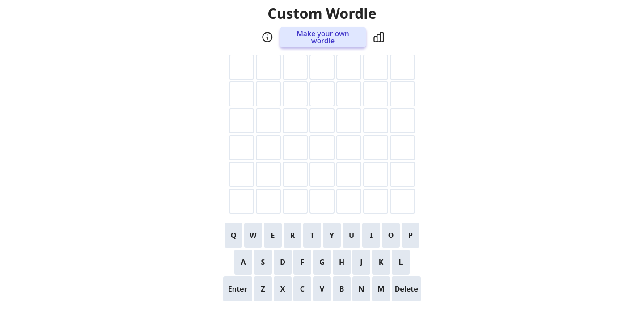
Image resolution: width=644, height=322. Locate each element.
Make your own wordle (323, 37)
